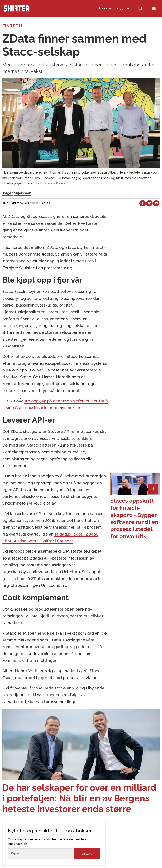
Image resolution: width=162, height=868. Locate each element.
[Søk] (140, 9)
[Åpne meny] (154, 9)
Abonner (105, 8)
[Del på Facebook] (143, 203)
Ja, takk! (87, 854)
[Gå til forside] (25, 8)
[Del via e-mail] (156, 203)
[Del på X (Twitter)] (149, 203)
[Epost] (40, 853)
